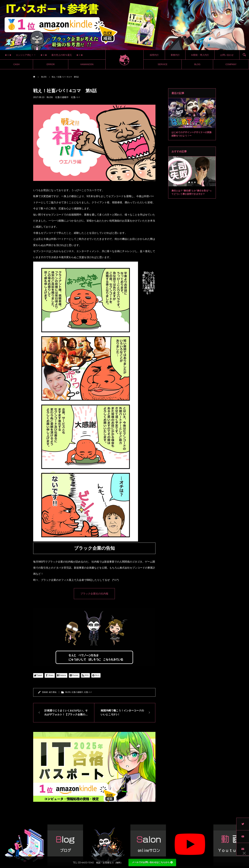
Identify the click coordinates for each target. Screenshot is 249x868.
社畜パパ (75, 97)
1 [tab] (188, 124)
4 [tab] (196, 124)
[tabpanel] (192, 119)
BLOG (50, 97)
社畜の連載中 (62, 97)
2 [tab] (191, 124)
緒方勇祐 (53, 692)
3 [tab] (194, 124)
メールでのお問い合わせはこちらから (152, 862)
